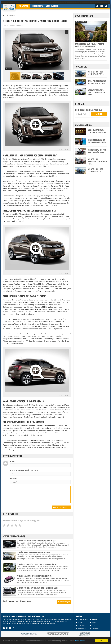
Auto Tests (61, 619)
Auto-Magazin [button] (23, 6)
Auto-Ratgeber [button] (52, 6)
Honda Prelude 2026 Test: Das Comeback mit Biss (97, 82)
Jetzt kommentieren (61, 507)
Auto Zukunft (29, 621)
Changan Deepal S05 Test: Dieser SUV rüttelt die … (97, 151)
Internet (14, 478)
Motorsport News (52, 619)
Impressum (96, 628)
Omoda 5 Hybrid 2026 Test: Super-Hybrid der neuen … (96, 92)
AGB (93, 625)
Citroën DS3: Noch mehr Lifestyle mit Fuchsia (35, 576)
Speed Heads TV (83, 620)
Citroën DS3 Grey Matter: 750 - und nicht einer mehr (38, 588)
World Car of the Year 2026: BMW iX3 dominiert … (97, 132)
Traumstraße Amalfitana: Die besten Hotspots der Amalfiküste (90, 45)
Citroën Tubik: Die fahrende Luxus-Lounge (33, 552)
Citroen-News (26, 601)
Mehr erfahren (81, 641)
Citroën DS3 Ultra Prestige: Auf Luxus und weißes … (38, 541)
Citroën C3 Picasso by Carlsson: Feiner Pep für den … (38, 564)
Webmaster (81, 625)
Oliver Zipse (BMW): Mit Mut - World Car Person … (97, 142)
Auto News (43, 619)
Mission (94, 620)
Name (12, 462)
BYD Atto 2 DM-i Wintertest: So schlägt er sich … (97, 161)
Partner (80, 622)
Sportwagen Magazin (18, 623)
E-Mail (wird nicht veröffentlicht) (24, 470)
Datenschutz (82, 628)
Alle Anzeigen (64, 602)
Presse (94, 622)
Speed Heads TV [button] (37, 6)
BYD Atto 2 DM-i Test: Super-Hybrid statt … (96, 73)
